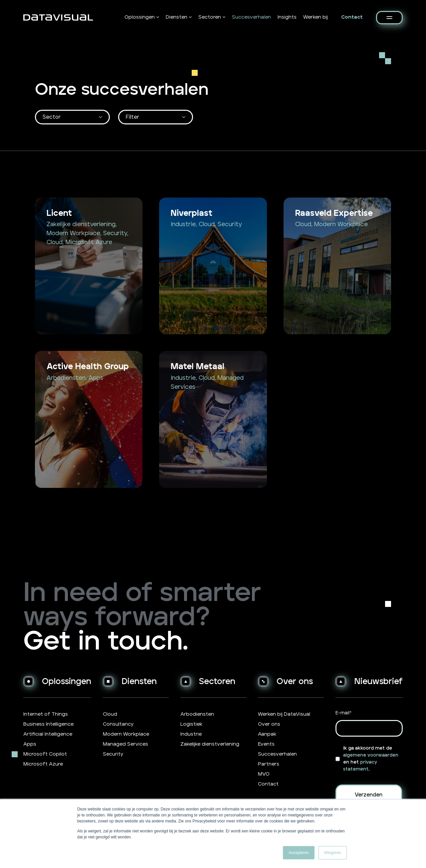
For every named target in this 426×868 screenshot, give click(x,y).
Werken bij (316, 17)
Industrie (191, 734)
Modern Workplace (126, 734)
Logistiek (191, 724)
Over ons (269, 724)
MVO (264, 774)
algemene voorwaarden (371, 755)
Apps (30, 744)
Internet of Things (46, 714)
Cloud (110, 714)
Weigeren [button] (333, 853)
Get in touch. (106, 642)
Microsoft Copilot (45, 754)
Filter (132, 117)
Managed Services (125, 744)
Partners (269, 764)
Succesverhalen (251, 17)
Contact (352, 17)
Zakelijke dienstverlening (210, 744)
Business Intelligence (48, 724)
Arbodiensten (197, 714)
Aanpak (267, 734)
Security (113, 754)
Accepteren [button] (299, 853)
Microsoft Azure (43, 764)
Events (266, 744)
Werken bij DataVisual (284, 714)
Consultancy (118, 724)
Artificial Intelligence (48, 734)
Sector (52, 117)
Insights (287, 17)
